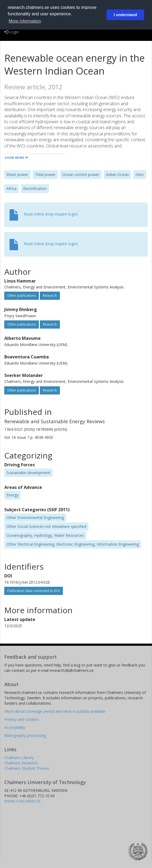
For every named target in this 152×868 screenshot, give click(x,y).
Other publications (22, 296)
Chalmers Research (21, 763)
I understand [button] (125, 15)
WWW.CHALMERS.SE (23, 801)
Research (50, 296)
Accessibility (15, 727)
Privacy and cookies (22, 719)
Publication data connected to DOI (34, 591)
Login (12, 32)
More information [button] (25, 21)
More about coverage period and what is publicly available (55, 711)
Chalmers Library (19, 758)
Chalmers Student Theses (27, 768)
